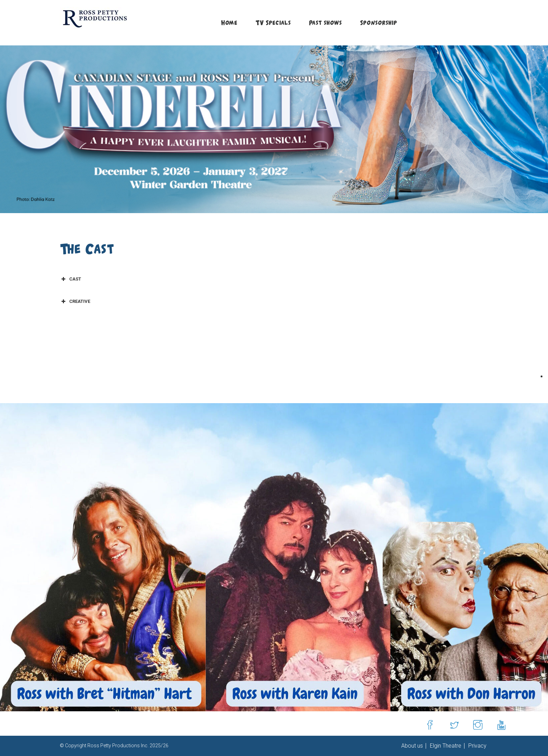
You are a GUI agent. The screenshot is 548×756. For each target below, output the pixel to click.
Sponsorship (378, 23)
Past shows (325, 23)
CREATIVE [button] (75, 301)
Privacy (477, 746)
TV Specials (273, 23)
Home (229, 23)
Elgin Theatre (445, 746)
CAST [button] (70, 279)
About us (412, 746)
